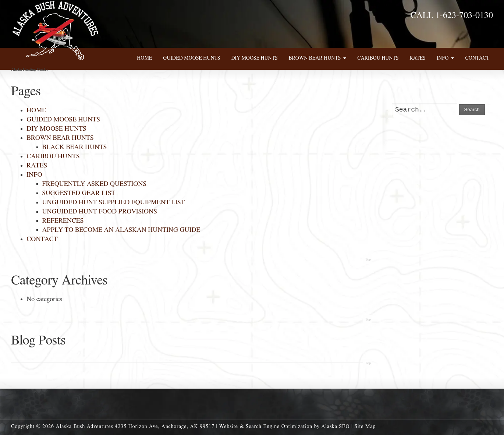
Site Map (365, 427)
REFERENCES (63, 221)
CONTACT (42, 239)
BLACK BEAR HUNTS (75, 147)
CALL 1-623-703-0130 (452, 15)
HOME (36, 110)
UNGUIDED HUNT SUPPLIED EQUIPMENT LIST (114, 202)
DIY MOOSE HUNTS (56, 129)
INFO (34, 175)
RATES (37, 166)
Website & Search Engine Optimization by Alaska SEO (285, 427)
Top (368, 259)
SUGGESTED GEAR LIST (79, 193)
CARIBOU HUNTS (53, 156)
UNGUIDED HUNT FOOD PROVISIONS (100, 212)
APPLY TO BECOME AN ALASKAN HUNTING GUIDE (121, 230)
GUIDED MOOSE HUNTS (63, 120)
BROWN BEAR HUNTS (60, 138)
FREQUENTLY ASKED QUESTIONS (94, 184)
